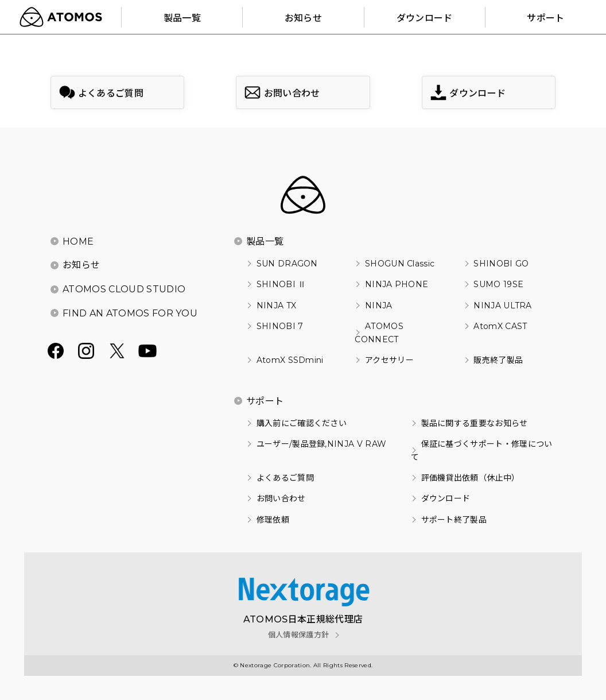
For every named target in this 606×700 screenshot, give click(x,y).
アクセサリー (389, 360)
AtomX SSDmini (290, 360)
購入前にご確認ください (302, 423)
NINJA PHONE (397, 284)
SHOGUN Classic (400, 264)
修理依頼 (273, 520)
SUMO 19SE (498, 284)
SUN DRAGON (287, 264)
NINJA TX (277, 305)
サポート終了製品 (454, 520)
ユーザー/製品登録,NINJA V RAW (322, 444)
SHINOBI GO (501, 264)
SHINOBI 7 (280, 326)
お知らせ (81, 265)
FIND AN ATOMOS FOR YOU (130, 313)
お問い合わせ (281, 498)
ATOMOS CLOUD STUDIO (124, 289)
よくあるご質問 (285, 478)
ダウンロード (446, 498)
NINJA (379, 305)
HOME (78, 241)
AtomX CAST (500, 326)
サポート (265, 401)
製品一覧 (265, 241)
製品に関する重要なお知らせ (475, 423)
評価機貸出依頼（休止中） (471, 478)
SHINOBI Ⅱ (281, 284)
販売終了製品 (498, 360)
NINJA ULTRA (503, 305)
